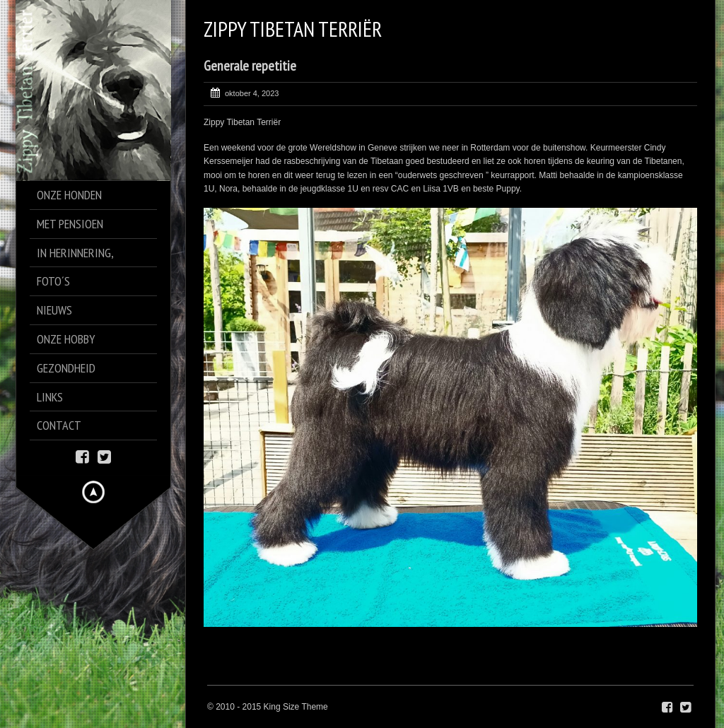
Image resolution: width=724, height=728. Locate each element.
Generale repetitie (250, 66)
